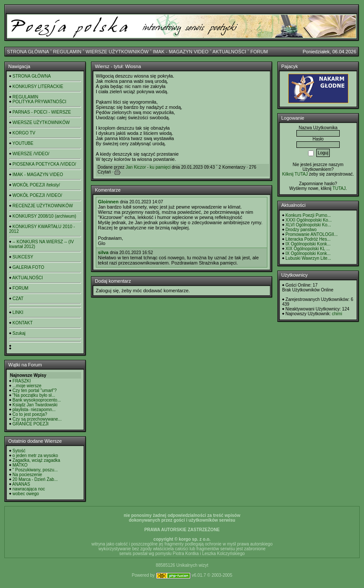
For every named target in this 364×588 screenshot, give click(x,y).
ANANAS (21, 484)
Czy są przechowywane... (37, 419)
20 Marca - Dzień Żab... (35, 479)
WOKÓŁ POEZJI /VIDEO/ (37, 195)
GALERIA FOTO (28, 267)
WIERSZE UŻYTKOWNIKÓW (117, 52)
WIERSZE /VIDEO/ (31, 154)
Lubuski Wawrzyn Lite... (308, 258)
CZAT (18, 299)
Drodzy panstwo (301, 230)
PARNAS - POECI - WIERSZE (42, 112)
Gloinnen (108, 202)
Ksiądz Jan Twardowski (35, 405)
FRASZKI (22, 381)
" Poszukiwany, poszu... (35, 470)
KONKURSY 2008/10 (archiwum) (44, 216)
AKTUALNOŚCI (229, 52)
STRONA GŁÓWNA (28, 52)
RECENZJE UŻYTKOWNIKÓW (43, 206)
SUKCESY (23, 257)
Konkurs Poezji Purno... (308, 215)
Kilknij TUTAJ (295, 174)
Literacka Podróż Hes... (308, 239)
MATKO (20, 465)
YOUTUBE (23, 143)
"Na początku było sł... (34, 395)
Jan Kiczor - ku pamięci (148, 167)
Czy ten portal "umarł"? (35, 390)
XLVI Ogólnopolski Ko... (308, 225)
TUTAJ (339, 188)
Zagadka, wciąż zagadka (36, 460)
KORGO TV (24, 133)
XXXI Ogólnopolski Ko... (309, 220)
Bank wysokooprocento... (37, 400)
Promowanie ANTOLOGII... (312, 234)
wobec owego (26, 494)
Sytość (19, 451)
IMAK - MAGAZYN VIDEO (181, 52)
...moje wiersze (27, 386)
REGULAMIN (67, 52)
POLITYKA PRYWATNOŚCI (39, 102)
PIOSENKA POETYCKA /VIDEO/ (44, 164)
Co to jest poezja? (30, 414)
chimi (337, 314)
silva (103, 252)
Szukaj (19, 333)
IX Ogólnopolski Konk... (308, 244)
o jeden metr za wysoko (35, 456)
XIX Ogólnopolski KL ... (308, 249)
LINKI (18, 312)
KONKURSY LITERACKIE (38, 87)
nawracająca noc (29, 489)
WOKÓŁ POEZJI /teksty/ (36, 185)
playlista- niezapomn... (34, 410)
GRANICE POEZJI (31, 424)
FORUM (259, 52)
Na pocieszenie (27, 475)
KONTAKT (23, 323)
